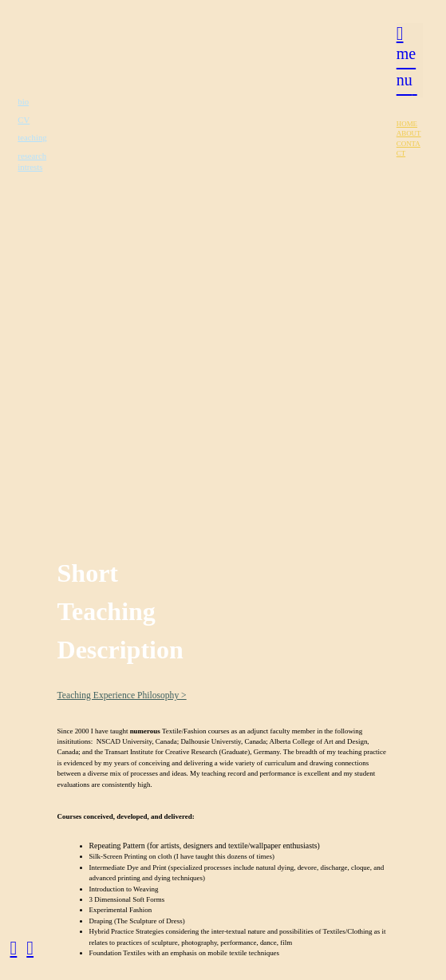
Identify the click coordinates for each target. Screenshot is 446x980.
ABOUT (409, 133)
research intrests (32, 161)
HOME (407, 124)
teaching (32, 137)
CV (24, 120)
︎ (14, 948)
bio (23, 101)
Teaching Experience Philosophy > (122, 695)
